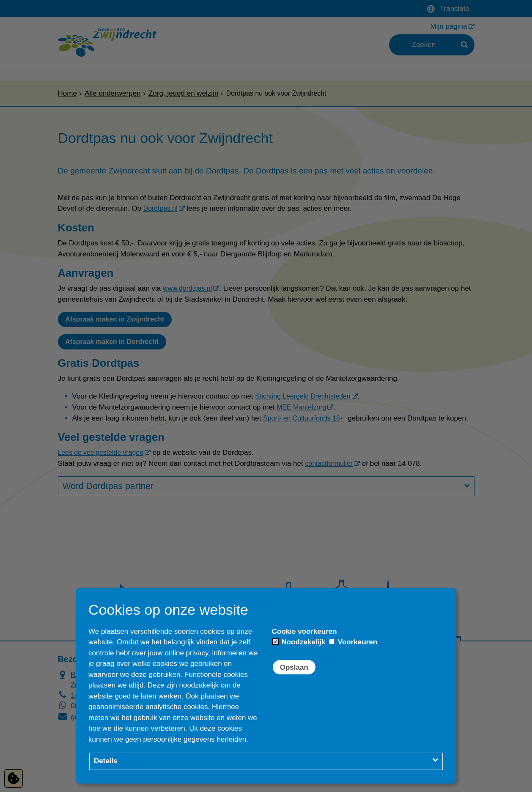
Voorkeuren (353, 642)
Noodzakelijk (299, 642)
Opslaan (294, 667)
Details (106, 761)
